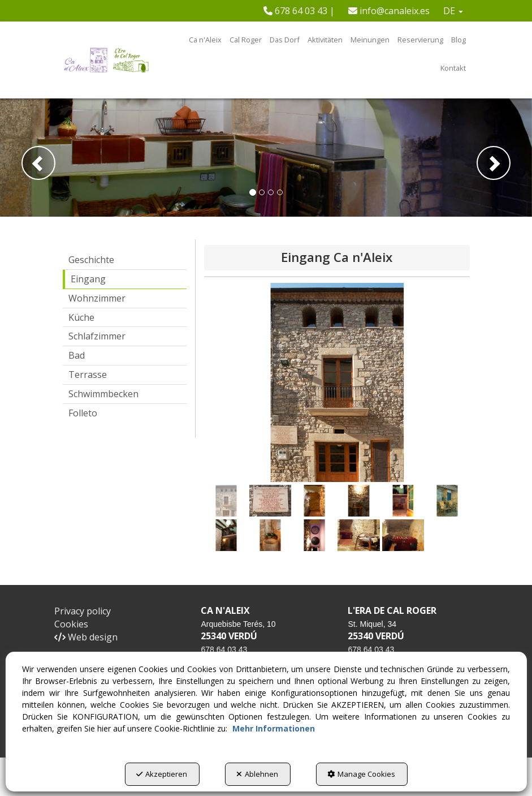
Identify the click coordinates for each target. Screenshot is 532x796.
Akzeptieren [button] (162, 774)
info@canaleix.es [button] (389, 11)
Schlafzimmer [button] (97, 336)
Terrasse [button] (88, 375)
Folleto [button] (83, 413)
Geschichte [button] (91, 260)
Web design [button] (86, 637)
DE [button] (453, 11)
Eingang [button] (88, 279)
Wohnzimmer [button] (97, 298)
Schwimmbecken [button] (103, 394)
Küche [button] (81, 317)
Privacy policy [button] (83, 611)
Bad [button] (77, 355)
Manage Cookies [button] (361, 774)
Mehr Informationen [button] (274, 728)
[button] (299, 11)
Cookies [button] (71, 624)
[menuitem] (299, 11)
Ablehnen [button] (257, 774)
